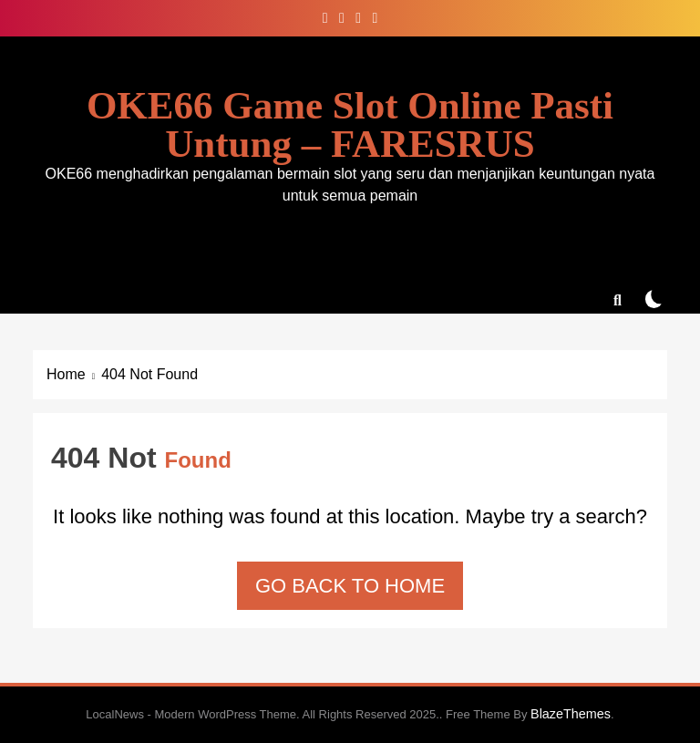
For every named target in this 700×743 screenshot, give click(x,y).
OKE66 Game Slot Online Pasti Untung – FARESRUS (350, 124)
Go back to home (350, 586)
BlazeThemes (571, 714)
